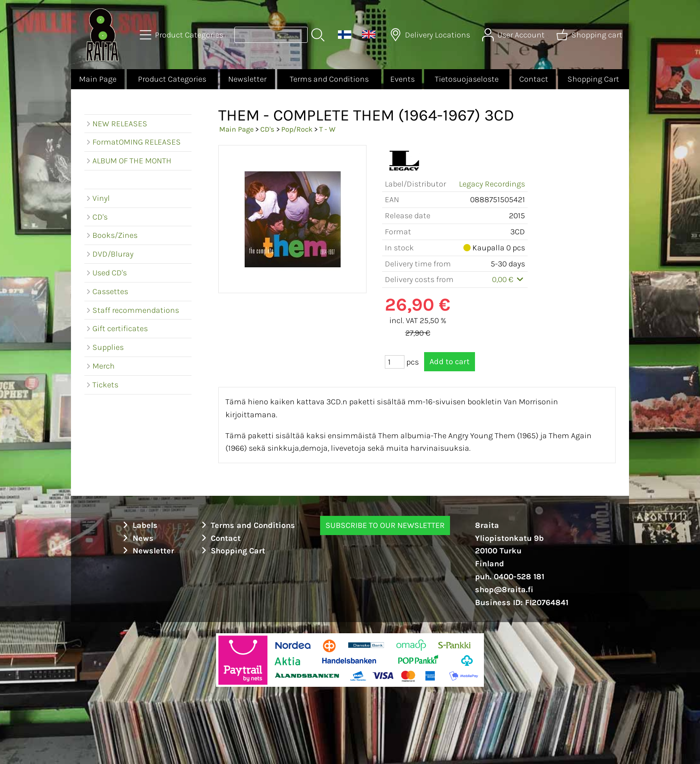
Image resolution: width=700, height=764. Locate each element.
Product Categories (172, 79)
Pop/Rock (297, 129)
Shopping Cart (593, 79)
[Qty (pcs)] (395, 362)
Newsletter (247, 79)
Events (402, 79)
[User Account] (514, 35)
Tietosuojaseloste (467, 79)
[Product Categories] (182, 35)
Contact (534, 79)
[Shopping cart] (590, 35)
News (137, 538)
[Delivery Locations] (431, 35)
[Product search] (271, 35)
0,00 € (509, 279)
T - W (327, 129)
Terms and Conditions (329, 79)
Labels (139, 525)
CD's (267, 129)
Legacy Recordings (492, 184)
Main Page (98, 79)
